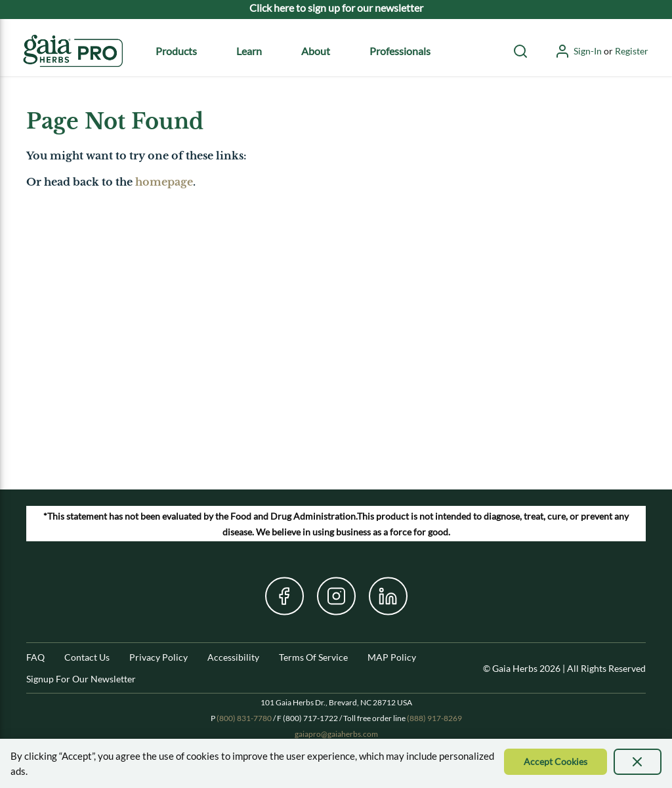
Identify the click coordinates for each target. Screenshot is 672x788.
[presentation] (638, 762)
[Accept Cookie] (556, 762)
